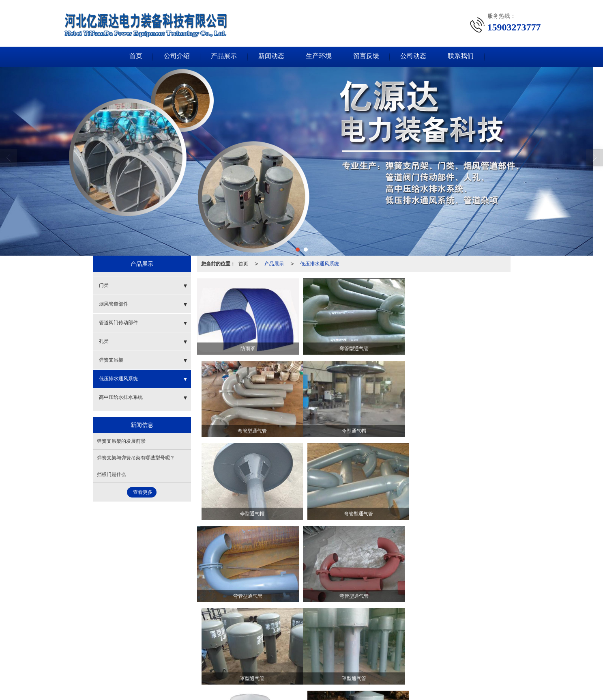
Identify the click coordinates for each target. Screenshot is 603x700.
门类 (104, 285)
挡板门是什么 (112, 474)
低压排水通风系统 (320, 264)
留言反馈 (368, 57)
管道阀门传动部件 (118, 323)
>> (502, 618)
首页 (131, 57)
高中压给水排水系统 (121, 397)
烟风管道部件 (114, 304)
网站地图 (232, 669)
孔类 (104, 341)
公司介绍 (174, 57)
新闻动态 (271, 57)
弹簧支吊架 (111, 360)
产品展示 (222, 57)
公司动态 (417, 57)
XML (252, 669)
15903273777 (189, 661)
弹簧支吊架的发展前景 (121, 441)
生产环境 (320, 57)
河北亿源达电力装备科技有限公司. (179, 669)
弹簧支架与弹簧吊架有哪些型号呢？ (136, 458)
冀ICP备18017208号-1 (301, 669)
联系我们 (466, 57)
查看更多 (143, 492)
